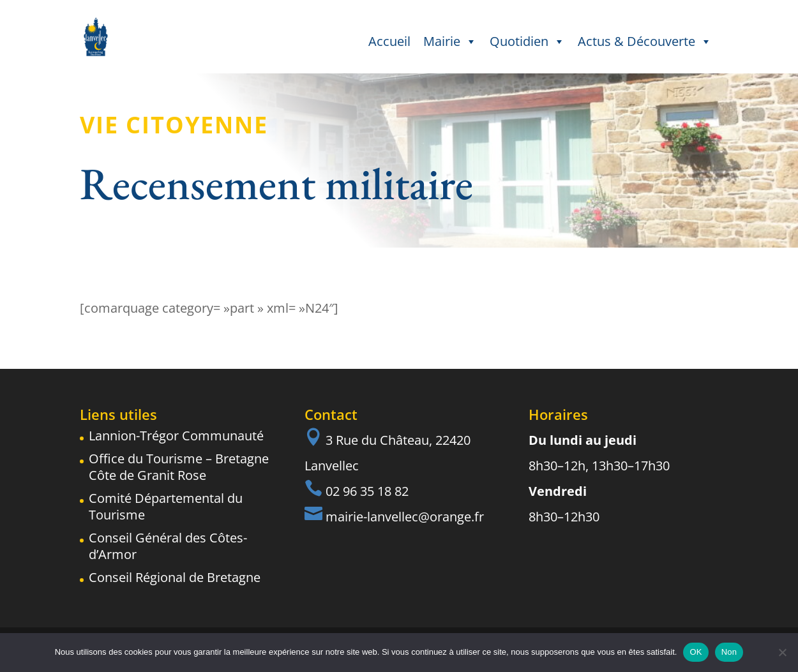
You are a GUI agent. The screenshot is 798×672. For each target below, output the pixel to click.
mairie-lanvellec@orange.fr (405, 517)
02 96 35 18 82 (367, 491)
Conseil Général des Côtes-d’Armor (168, 546)
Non (729, 652)
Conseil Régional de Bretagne (175, 577)
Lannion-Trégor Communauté (176, 436)
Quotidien (527, 41)
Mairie (450, 41)
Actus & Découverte (645, 41)
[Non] (782, 652)
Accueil (389, 41)
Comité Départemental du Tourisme (166, 506)
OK (696, 652)
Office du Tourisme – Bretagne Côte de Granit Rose (179, 467)
